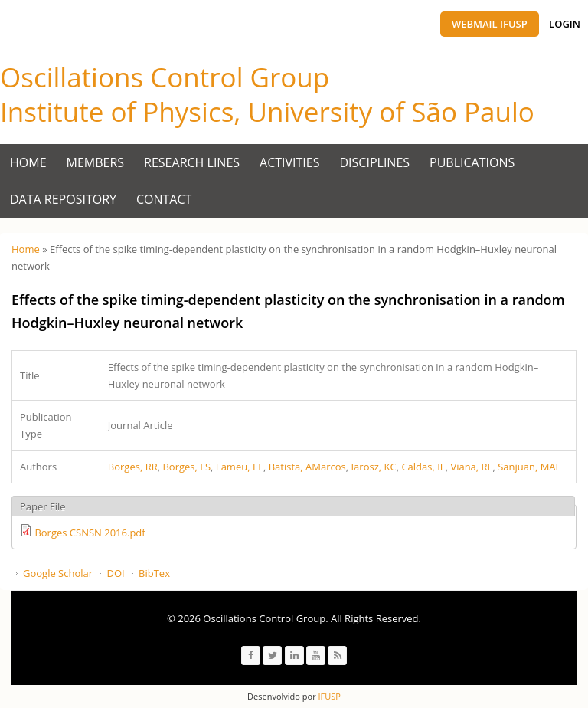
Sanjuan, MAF (529, 467)
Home (28, 162)
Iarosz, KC (373, 467)
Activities (289, 162)
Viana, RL (471, 467)
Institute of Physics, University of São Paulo (267, 111)
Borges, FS (186, 467)
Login (565, 24)
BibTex (154, 573)
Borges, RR (133, 467)
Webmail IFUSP (490, 24)
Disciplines (375, 162)
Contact (164, 199)
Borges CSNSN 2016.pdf (90, 533)
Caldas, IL (423, 467)
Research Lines (192, 162)
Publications (472, 162)
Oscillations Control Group (165, 77)
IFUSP (328, 696)
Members (96, 162)
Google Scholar (58, 573)
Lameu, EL (240, 467)
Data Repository (63, 199)
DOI (115, 573)
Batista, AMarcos (307, 467)
